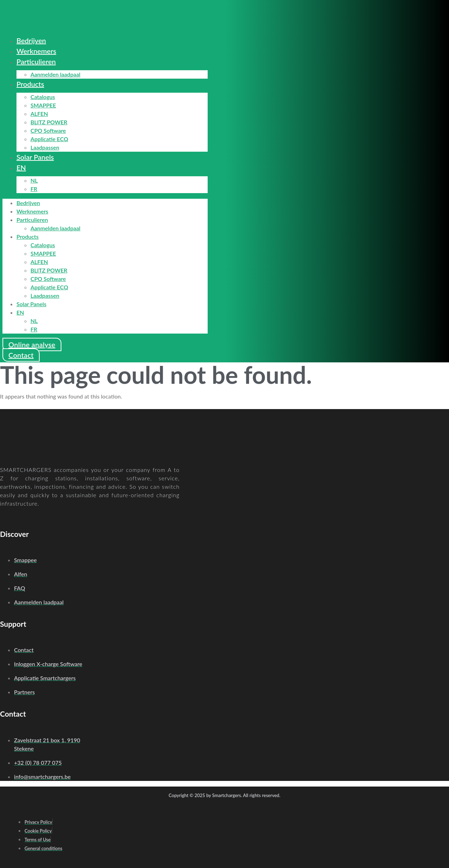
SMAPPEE (43, 105)
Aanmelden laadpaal (55, 74)
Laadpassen (45, 147)
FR (34, 189)
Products (30, 84)
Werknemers (36, 51)
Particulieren (36, 61)
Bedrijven (31, 40)
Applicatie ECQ (49, 139)
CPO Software (48, 130)
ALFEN (39, 114)
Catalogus (43, 97)
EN (21, 167)
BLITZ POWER (49, 122)
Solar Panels (35, 157)
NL (34, 180)
